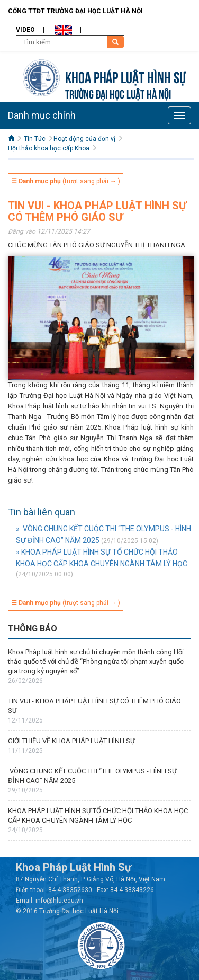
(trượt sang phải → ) (66, 181)
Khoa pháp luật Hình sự (125, 76)
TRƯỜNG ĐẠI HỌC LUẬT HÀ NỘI (118, 93)
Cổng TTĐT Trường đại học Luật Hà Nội (75, 11)
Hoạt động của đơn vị (84, 139)
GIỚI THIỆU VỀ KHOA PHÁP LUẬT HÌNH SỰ (71, 741)
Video (25, 30)
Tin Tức (35, 139)
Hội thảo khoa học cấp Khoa (49, 148)
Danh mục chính (42, 115)
